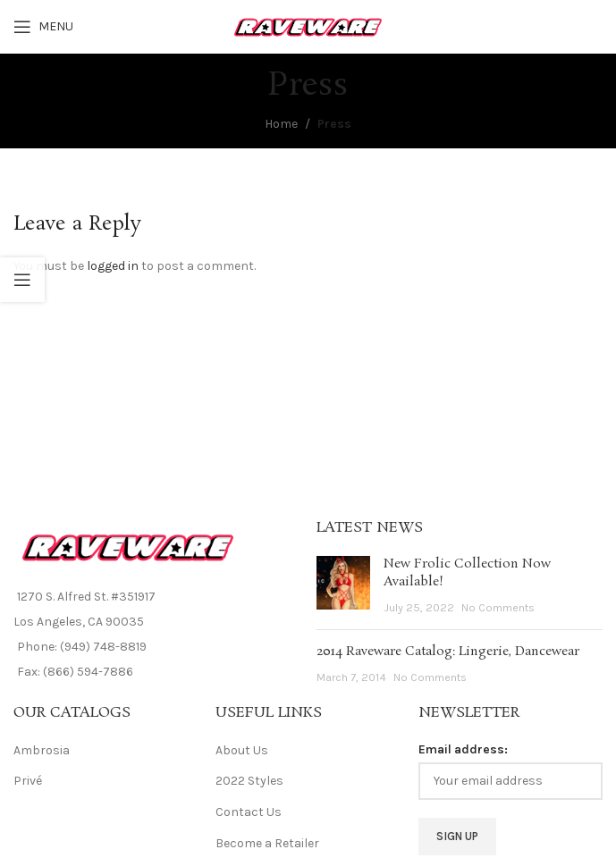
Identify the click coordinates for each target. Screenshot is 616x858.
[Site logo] (308, 25)
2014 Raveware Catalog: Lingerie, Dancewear (448, 652)
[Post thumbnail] (343, 586)
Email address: (463, 749)
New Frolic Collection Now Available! (467, 573)
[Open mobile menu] (43, 27)
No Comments (498, 607)
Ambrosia (42, 750)
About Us (242, 750)
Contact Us (249, 812)
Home (281, 124)
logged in (113, 266)
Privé (28, 781)
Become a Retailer (267, 843)
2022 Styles (249, 781)
